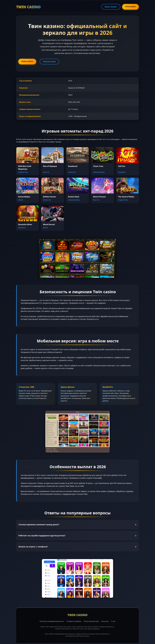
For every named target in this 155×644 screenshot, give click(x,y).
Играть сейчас (27, 61)
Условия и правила (74, 621)
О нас (113, 621)
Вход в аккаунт (111, 7)
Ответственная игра (91, 621)
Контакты (105, 621)
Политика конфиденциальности (52, 621)
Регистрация (130, 7)
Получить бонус (50, 62)
